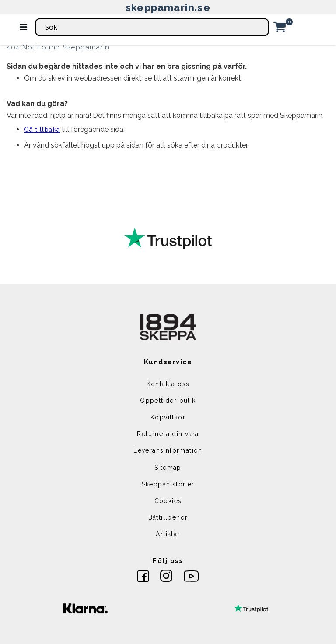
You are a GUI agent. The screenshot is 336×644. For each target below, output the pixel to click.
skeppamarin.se (168, 7)
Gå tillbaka (42, 130)
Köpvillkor (168, 417)
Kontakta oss (168, 384)
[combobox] (152, 27)
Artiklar (168, 534)
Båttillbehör (168, 517)
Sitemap (168, 468)
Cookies (168, 501)
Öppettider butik (168, 401)
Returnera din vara (168, 434)
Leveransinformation (168, 450)
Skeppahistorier (168, 484)
